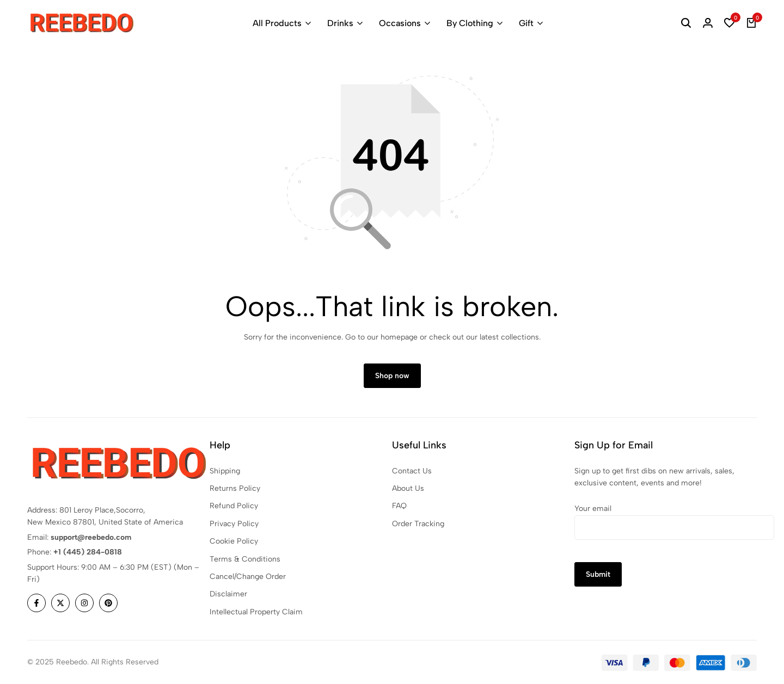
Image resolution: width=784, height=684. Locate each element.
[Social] (36, 603)
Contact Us (412, 471)
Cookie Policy (234, 542)
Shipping (225, 471)
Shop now (392, 376)
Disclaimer (228, 594)
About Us (408, 489)
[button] (730, 23)
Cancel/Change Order (248, 577)
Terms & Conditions (245, 559)
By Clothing (470, 23)
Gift (526, 23)
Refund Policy (234, 506)
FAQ (399, 506)
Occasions (400, 23)
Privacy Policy (234, 524)
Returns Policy (235, 489)
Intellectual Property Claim (256, 612)
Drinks (340, 23)
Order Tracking (418, 524)
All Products (277, 23)
